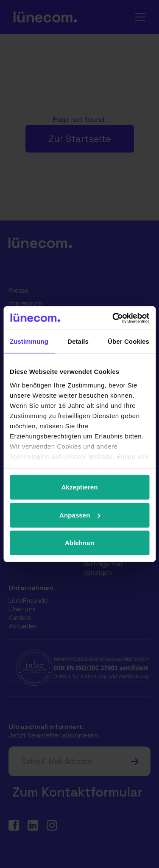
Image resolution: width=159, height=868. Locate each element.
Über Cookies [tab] (128, 341)
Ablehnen (79, 543)
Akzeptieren (79, 487)
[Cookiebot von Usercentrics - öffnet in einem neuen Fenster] (113, 318)
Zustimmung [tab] (29, 341)
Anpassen (80, 515)
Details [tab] (78, 341)
